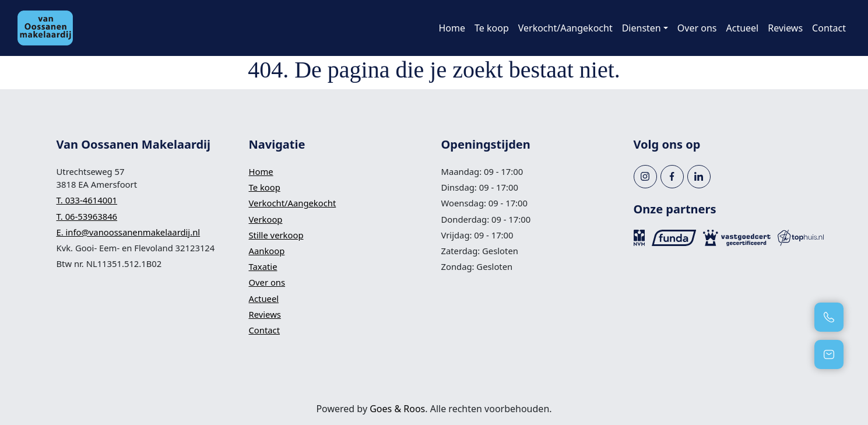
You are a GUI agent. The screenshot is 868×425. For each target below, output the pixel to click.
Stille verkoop (276, 235)
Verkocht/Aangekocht (565, 28)
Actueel (743, 28)
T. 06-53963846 (87, 216)
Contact (829, 28)
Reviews (785, 28)
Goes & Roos (397, 409)
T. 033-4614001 (87, 200)
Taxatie (263, 266)
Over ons (697, 28)
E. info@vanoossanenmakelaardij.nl (129, 232)
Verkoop (266, 219)
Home (452, 28)
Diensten (642, 28)
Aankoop (267, 251)
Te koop (492, 28)
